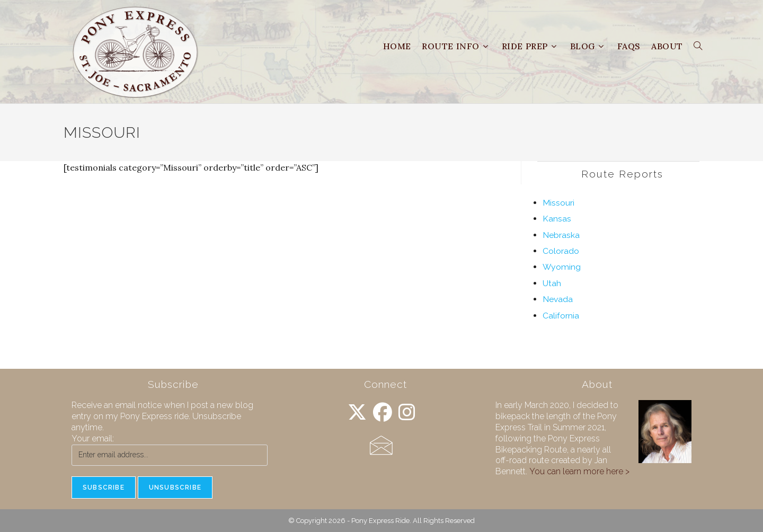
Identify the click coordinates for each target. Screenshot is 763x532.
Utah (552, 283)
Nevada (558, 299)
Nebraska (561, 235)
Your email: (93, 438)
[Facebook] (383, 413)
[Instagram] (407, 413)
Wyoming (562, 267)
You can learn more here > (579, 471)
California (561, 316)
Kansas (557, 219)
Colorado (561, 251)
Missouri (558, 203)
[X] (357, 413)
